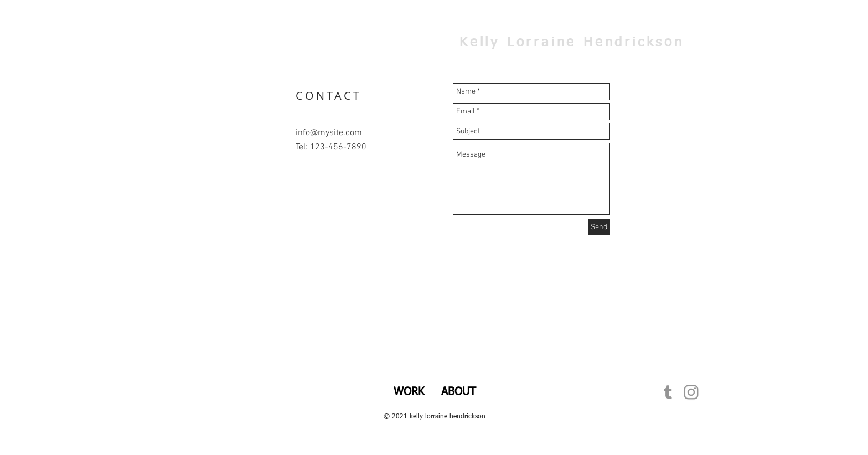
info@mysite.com (329, 133)
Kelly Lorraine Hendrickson (572, 43)
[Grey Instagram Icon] (691, 392)
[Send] (599, 227)
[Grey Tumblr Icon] (668, 392)
